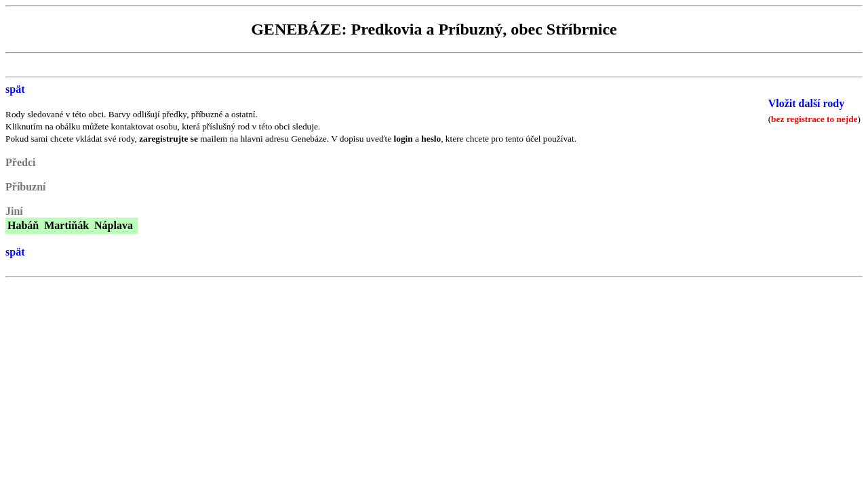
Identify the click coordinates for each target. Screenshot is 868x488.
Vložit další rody (807, 103)
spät (15, 89)
